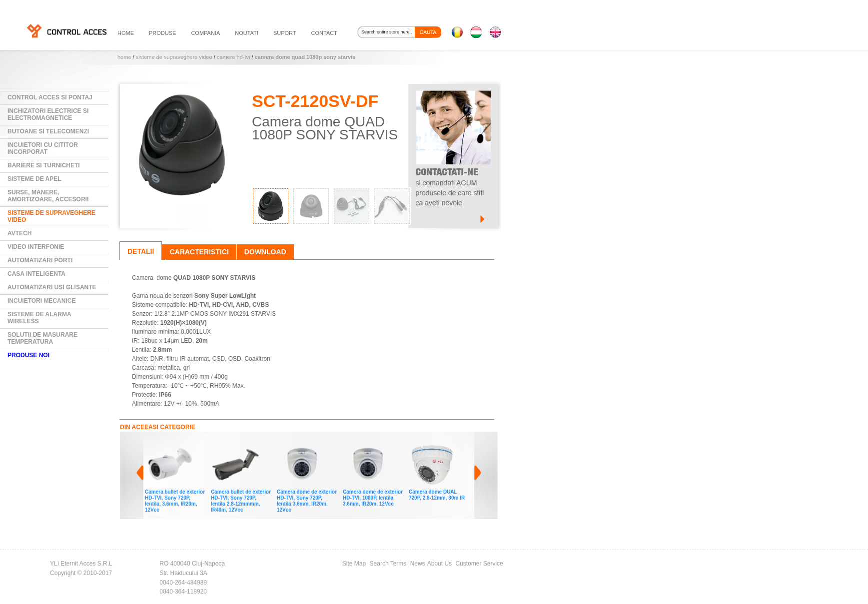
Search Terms (388, 564)
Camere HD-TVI (234, 57)
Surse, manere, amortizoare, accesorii (48, 196)
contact (324, 33)
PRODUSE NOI (28, 355)
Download (265, 252)
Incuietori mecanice (41, 301)
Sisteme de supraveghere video (174, 57)
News (418, 564)
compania (205, 33)
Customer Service (479, 564)
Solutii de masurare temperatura (42, 338)
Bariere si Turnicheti (44, 165)
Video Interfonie (36, 247)
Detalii (141, 251)
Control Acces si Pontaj (50, 97)
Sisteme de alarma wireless (39, 318)
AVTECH (19, 233)
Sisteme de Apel (34, 179)
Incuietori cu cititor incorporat (43, 148)
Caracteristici (199, 252)
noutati (247, 33)
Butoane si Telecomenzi (48, 131)
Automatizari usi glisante (52, 287)
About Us (439, 564)
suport (285, 33)
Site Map (354, 564)
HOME (126, 33)
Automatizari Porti (40, 260)
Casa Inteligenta (36, 274)
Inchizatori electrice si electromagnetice (48, 114)
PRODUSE (162, 33)
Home (124, 57)
